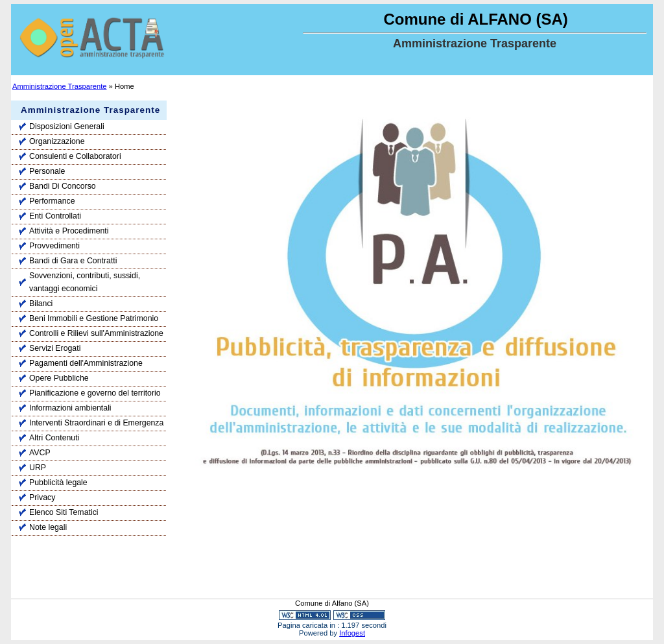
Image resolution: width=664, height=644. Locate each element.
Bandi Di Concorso (63, 186)
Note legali (48, 527)
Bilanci (41, 304)
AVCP (40, 453)
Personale (47, 171)
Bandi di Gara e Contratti (73, 261)
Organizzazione (57, 141)
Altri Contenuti (54, 438)
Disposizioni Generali (67, 126)
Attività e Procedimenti (69, 231)
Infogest (352, 633)
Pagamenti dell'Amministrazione (86, 363)
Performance (52, 201)
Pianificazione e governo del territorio (95, 393)
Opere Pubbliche (59, 378)
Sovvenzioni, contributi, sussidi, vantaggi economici (85, 282)
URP (38, 468)
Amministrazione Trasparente (60, 86)
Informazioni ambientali (70, 408)
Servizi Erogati (55, 348)
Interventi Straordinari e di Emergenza (96, 423)
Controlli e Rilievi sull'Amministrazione (96, 333)
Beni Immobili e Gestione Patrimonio (94, 318)
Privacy (42, 497)
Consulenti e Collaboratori (75, 156)
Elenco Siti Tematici (64, 512)
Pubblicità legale (58, 483)
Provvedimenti (54, 246)
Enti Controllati (55, 216)
